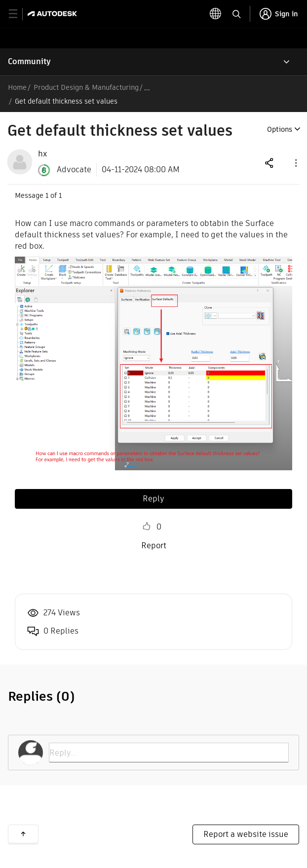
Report (154, 546)
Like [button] (147, 527)
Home (17, 87)
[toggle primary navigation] (19, 14)
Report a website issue (246, 834)
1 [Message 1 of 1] (47, 195)
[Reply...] (169, 753)
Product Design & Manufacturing (86, 87)
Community (29, 61)
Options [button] (280, 129)
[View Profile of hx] (42, 154)
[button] (295, 163)
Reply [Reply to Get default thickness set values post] (153, 499)
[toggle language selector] (216, 14)
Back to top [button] (23, 834)
